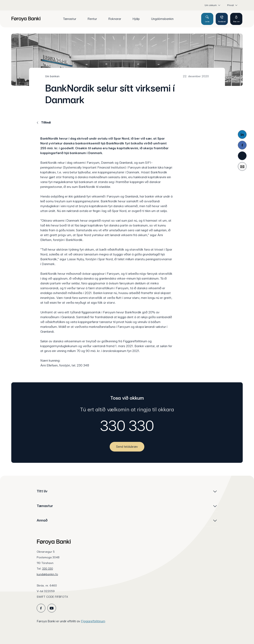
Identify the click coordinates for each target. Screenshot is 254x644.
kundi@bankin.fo (47, 574)
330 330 (127, 426)
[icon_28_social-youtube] (52, 608)
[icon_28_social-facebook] (41, 608)
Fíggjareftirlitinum (93, 621)
